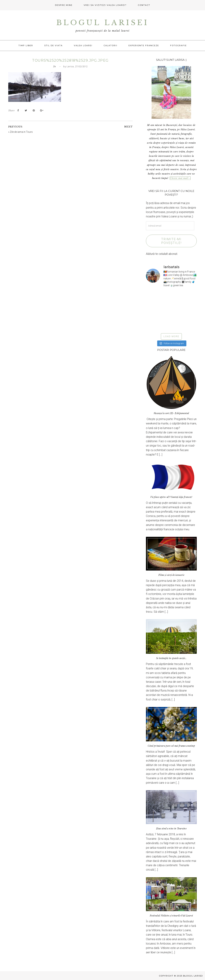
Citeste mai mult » (180, 178)
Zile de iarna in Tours (21, 132)
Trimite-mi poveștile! (171, 241)
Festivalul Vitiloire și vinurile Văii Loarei (171, 916)
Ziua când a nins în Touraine (171, 829)
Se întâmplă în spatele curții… (171, 658)
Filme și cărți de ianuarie (171, 575)
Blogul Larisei (102, 23)
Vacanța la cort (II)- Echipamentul (171, 413)
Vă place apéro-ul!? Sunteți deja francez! (171, 497)
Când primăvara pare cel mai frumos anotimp (171, 746)
